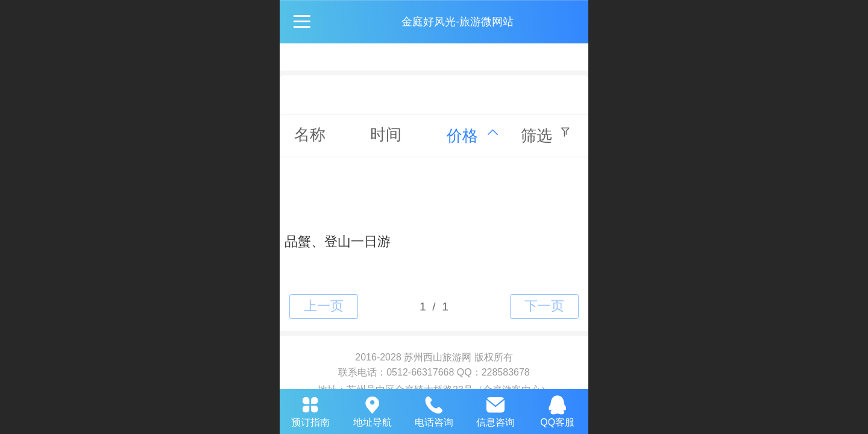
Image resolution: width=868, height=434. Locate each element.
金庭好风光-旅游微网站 (458, 22)
